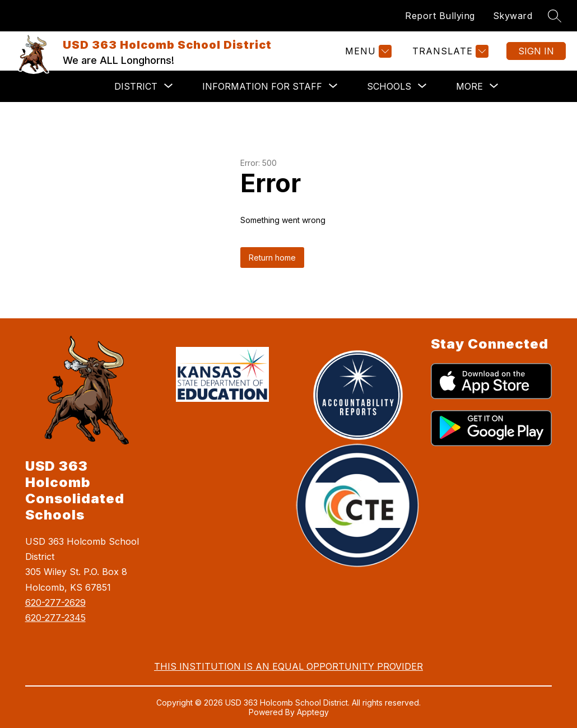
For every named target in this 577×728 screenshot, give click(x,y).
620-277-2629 (55, 602)
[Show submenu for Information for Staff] (262, 86)
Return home (272, 258)
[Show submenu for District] (136, 86)
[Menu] (367, 51)
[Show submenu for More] (469, 86)
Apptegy (313, 712)
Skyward (513, 16)
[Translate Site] (449, 51)
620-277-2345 (55, 618)
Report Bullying (440, 16)
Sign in (536, 51)
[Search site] (555, 16)
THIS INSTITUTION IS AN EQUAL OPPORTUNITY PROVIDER (288, 666)
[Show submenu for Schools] (389, 86)
